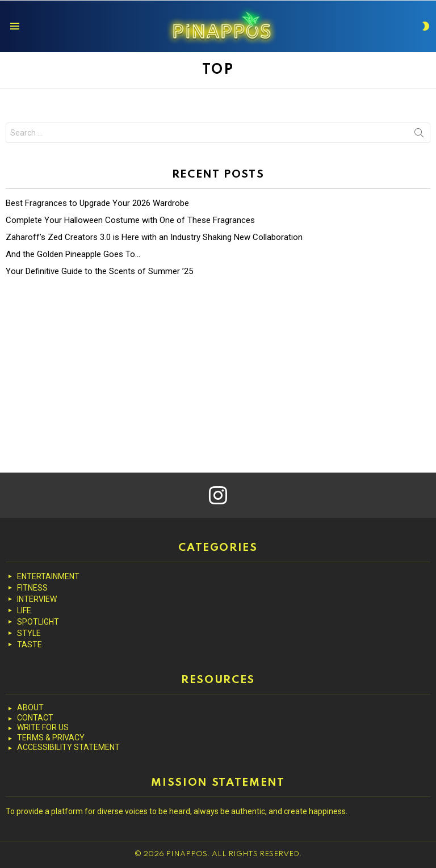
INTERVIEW (37, 599)
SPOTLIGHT (38, 622)
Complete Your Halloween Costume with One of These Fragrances (130, 220)
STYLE (29, 633)
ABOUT (30, 707)
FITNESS (32, 588)
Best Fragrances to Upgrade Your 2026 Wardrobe (97, 203)
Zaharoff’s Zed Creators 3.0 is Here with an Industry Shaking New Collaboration (154, 237)
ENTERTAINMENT (48, 576)
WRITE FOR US (43, 727)
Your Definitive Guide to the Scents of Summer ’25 (99, 271)
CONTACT (35, 718)
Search (419, 135)
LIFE (24, 610)
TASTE (30, 644)
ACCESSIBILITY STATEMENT (68, 747)
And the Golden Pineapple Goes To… (73, 254)
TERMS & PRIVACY (51, 738)
